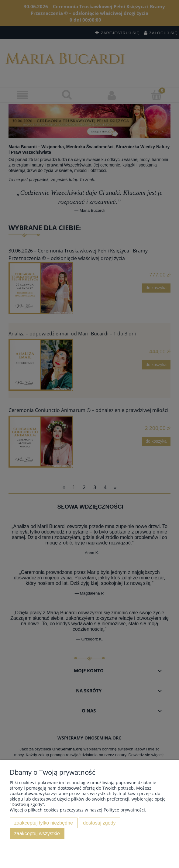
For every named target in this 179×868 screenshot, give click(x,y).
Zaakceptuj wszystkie (37, 833)
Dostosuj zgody (99, 823)
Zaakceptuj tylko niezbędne (44, 823)
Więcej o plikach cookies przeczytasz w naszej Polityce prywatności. (78, 810)
